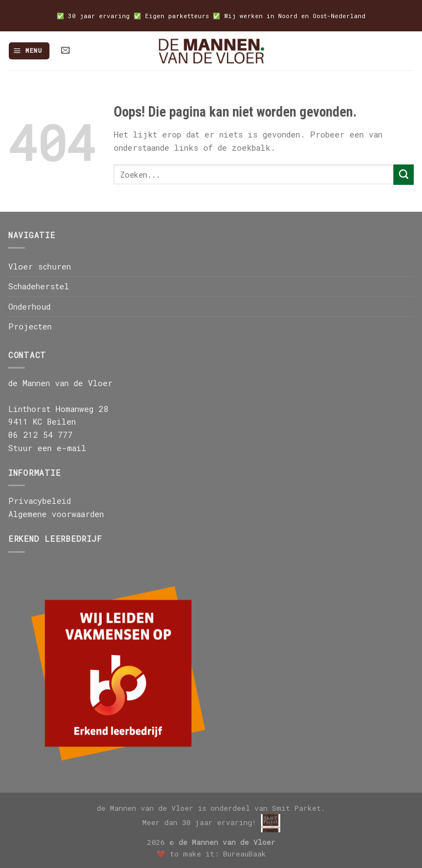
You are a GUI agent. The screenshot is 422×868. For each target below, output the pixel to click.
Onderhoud (29, 307)
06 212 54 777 (40, 435)
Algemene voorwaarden (56, 514)
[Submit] (404, 174)
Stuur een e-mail (47, 448)
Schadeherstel (39, 286)
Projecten (30, 326)
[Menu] (29, 51)
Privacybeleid (40, 501)
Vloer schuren (40, 267)
